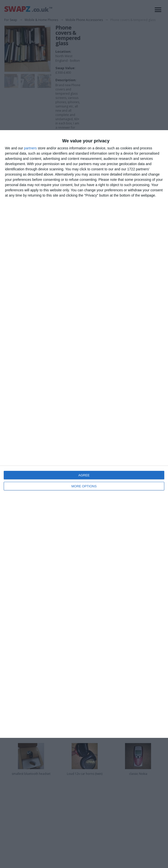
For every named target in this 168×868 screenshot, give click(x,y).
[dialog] (84, 434)
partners (30, 148)
